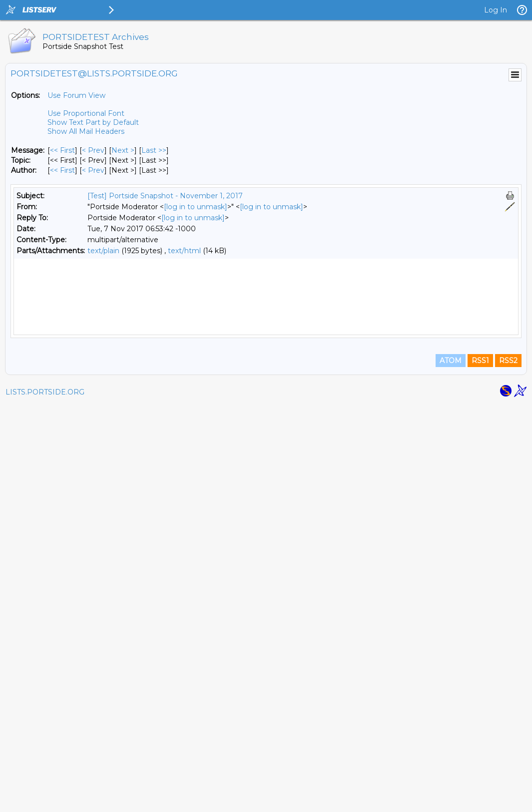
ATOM (451, 768)
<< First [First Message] (62, 150)
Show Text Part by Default (93, 122)
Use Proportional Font (86, 113)
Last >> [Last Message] (154, 150)
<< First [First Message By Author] (62, 170)
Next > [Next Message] (123, 150)
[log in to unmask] (196, 207)
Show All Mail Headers (86, 131)
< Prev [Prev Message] (93, 150)
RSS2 (508, 768)
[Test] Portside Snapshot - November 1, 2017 (165, 196)
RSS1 (480, 768)
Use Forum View (76, 95)
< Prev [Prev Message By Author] (93, 170)
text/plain (103, 251)
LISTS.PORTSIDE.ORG (45, 800)
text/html (184, 251)
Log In (496, 10)
